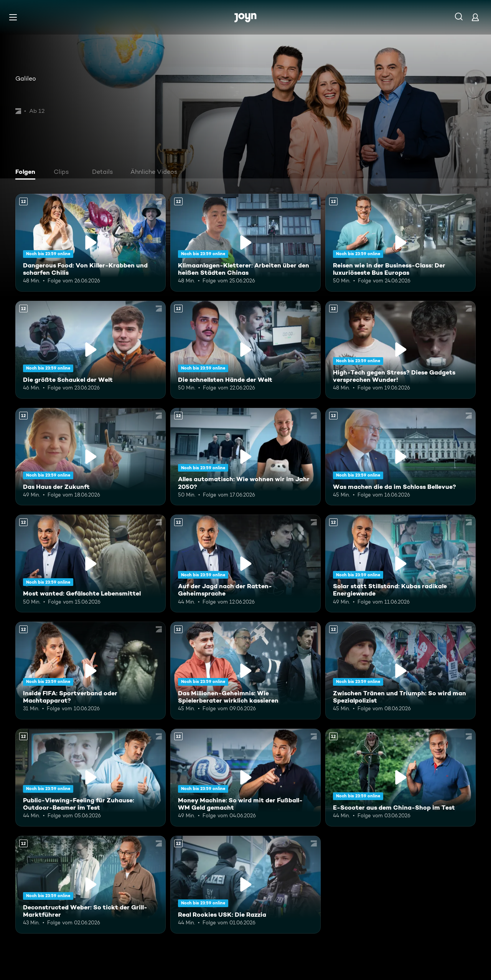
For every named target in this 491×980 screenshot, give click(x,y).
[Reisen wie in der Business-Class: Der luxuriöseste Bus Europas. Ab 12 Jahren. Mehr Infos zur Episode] (400, 243)
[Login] (475, 17)
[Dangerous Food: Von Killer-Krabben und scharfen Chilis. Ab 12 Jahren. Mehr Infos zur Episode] (91, 243)
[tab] (27, 173)
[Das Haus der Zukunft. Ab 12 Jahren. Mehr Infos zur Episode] (91, 457)
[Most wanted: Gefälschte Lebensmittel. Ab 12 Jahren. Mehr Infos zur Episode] (91, 563)
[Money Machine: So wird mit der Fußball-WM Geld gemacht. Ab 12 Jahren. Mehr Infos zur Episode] (245, 778)
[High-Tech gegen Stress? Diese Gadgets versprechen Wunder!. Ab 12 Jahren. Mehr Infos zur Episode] (400, 350)
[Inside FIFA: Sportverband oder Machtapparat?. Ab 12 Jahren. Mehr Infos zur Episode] (91, 671)
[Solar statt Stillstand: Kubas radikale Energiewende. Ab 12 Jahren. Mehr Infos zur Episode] (400, 563)
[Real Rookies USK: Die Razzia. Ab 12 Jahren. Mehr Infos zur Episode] (245, 885)
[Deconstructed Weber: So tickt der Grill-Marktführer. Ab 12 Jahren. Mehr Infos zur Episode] (91, 885)
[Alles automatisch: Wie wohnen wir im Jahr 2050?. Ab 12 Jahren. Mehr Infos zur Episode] (245, 457)
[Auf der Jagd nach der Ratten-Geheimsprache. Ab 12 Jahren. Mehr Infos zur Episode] (245, 563)
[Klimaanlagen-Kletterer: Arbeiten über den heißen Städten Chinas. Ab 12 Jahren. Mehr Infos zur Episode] (245, 243)
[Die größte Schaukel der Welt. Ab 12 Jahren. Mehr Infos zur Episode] (91, 350)
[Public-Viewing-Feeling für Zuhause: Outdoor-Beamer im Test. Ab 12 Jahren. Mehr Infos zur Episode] (91, 778)
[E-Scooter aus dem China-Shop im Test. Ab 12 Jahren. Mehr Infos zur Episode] (400, 778)
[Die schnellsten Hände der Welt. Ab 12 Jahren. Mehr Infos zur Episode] (245, 350)
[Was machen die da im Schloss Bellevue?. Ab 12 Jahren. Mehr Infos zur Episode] (400, 457)
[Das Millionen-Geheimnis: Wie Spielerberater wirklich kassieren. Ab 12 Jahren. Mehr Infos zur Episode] (245, 671)
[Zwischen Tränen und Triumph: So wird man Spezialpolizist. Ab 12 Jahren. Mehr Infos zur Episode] (400, 671)
